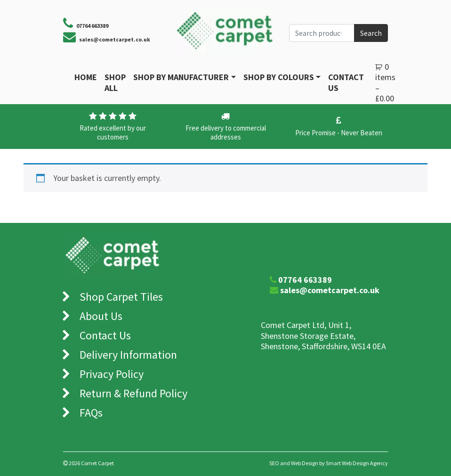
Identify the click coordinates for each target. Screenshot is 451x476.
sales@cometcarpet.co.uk (115, 39)
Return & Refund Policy (133, 393)
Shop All (115, 82)
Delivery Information (128, 355)
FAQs (91, 413)
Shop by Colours (279, 77)
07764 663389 (305, 280)
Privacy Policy (112, 374)
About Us (101, 316)
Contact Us (346, 82)
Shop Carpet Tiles (121, 297)
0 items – (385, 83)
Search (371, 33)
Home (86, 77)
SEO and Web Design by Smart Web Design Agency (329, 463)
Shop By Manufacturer (181, 77)
